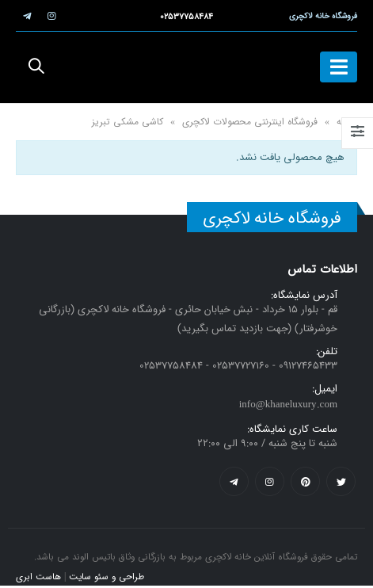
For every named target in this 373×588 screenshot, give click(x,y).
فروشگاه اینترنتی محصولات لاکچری (250, 122)
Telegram (234, 481)
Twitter (341, 481)
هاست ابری (38, 577)
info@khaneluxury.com (288, 405)
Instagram (270, 481)
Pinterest (305, 481)
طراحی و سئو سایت (107, 577)
